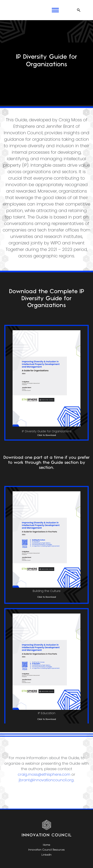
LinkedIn (46, 855)
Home (46, 845)
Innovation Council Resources (46, 850)
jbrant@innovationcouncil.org (46, 780)
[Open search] (79, 10)
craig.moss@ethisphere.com (44, 774)
